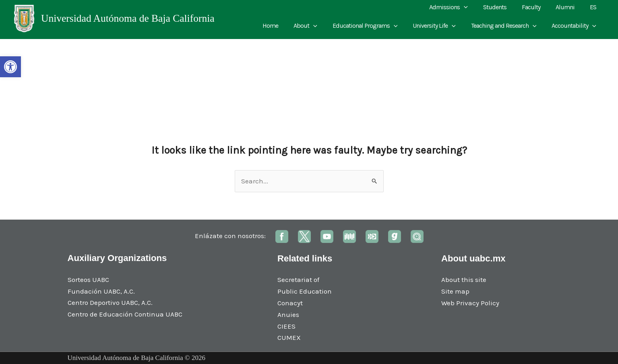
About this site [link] (464, 280)
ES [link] (594, 7)
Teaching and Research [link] (507, 26)
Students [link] (503, 7)
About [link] (316, 26)
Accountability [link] (575, 26)
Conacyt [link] (290, 303)
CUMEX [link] (289, 337)
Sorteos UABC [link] (88, 280)
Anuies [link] (288, 315)
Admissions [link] (459, 7)
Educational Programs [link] (374, 26)
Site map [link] (455, 291)
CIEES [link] (286, 326)
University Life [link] (440, 26)
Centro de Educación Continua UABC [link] (125, 314)
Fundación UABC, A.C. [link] (101, 291)
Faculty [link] (537, 7)
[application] (475, 7)
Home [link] (284, 26)
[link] (10, 67)
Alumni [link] (569, 7)
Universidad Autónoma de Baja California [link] (128, 18)
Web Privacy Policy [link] (470, 303)
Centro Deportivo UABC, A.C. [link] (110, 302)
